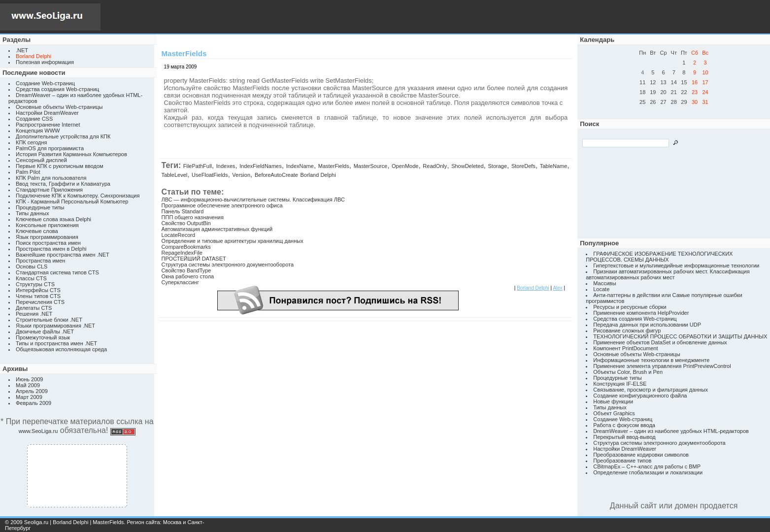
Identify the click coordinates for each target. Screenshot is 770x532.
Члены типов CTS (38, 296)
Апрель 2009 (32, 391)
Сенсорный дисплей (41, 160)
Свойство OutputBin (186, 223)
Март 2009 (29, 397)
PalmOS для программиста (50, 148)
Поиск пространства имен (48, 243)
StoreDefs (523, 166)
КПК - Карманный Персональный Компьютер (72, 201)
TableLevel (175, 175)
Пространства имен (40, 261)
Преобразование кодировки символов (641, 455)
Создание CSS (34, 119)
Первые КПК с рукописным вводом (60, 166)
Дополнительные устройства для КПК (63, 136)
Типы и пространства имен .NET (56, 343)
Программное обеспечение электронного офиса (222, 205)
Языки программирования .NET (55, 326)
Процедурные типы (40, 207)
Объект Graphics (614, 413)
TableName (554, 166)
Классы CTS (31, 278)
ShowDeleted (467, 166)
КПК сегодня (32, 142)
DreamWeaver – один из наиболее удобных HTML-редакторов (671, 431)
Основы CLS (32, 266)
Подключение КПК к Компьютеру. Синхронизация (78, 196)
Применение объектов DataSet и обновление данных (660, 342)
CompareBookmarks (186, 247)
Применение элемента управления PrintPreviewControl (662, 366)
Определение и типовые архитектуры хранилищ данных (233, 241)
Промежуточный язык (43, 337)
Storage (497, 166)
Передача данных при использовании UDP (647, 325)
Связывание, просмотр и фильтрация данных (651, 390)
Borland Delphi (318, 175)
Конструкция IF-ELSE (620, 384)
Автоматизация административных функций (217, 229)
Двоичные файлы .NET (45, 332)
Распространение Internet (48, 125)
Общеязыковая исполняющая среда (61, 349)
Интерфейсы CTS (38, 290)
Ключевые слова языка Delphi (53, 219)
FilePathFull (198, 166)
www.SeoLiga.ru (38, 431)
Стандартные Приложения (49, 190)
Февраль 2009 (33, 403)
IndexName (300, 166)
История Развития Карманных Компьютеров (71, 154)
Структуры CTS (35, 284)
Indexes (226, 166)
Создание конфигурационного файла (640, 396)
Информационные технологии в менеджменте (651, 360)
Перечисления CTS (40, 302)
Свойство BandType (186, 270)
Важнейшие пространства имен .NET (63, 255)
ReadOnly (435, 166)
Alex (557, 288)
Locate (601, 289)
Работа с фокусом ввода (624, 425)
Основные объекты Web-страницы (59, 107)
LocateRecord (179, 235)
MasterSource (370, 166)
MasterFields (334, 166)
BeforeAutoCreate (276, 175)
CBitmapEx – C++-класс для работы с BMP (647, 466)
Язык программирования (47, 237)
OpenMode (405, 166)
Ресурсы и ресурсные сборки (630, 307)
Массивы (604, 283)
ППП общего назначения (193, 217)
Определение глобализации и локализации (648, 472)
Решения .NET (34, 314)
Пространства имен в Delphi (51, 249)
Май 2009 (28, 385)
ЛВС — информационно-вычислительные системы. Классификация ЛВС (253, 199)
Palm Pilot (28, 172)
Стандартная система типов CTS (57, 272)
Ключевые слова (37, 231)
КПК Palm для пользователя (51, 178)
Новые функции (613, 401)
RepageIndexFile (182, 253)
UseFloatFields (210, 175)
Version (241, 175)
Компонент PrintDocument (625, 348)
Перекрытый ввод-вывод (624, 437)
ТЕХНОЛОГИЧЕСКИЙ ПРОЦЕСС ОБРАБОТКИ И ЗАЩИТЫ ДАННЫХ (680, 336)
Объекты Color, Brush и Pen (628, 372)
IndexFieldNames (261, 166)
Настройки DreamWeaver (47, 113)
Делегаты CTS (34, 308)
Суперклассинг (180, 282)
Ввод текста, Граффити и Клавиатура (63, 184)
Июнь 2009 (30, 379)
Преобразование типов (622, 461)
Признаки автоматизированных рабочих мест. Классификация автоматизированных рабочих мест (668, 274)
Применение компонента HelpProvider (641, 313)
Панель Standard (183, 211)
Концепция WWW (38, 131)
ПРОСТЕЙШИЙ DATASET (194, 259)
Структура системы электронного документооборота (228, 265)
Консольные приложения (47, 225)
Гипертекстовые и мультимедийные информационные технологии (676, 266)
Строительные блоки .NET (49, 320)
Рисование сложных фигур (627, 331)
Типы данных (32, 213)
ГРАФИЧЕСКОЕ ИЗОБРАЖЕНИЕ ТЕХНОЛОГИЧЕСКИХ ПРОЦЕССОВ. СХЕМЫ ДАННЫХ (659, 257)
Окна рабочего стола (188, 276)
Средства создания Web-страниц (57, 89)
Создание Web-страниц (45, 83)
